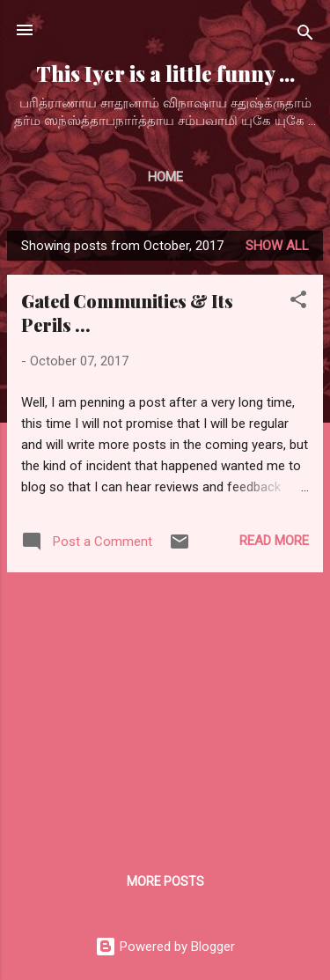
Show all (277, 246)
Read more (274, 541)
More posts (165, 881)
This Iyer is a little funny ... (165, 74)
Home (165, 177)
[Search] (305, 36)
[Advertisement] (165, 710)
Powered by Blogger (165, 947)
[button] (298, 302)
